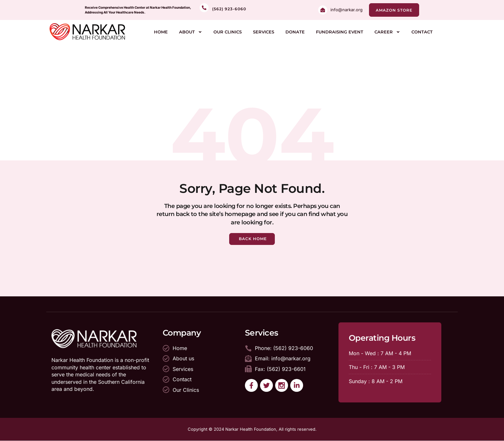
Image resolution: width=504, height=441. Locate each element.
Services (264, 32)
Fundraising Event (340, 32)
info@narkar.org (346, 10)
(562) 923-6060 (229, 9)
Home (161, 32)
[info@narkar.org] (323, 10)
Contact (422, 32)
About (191, 32)
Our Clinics (228, 32)
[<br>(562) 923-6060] (204, 8)
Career (387, 32)
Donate (295, 32)
